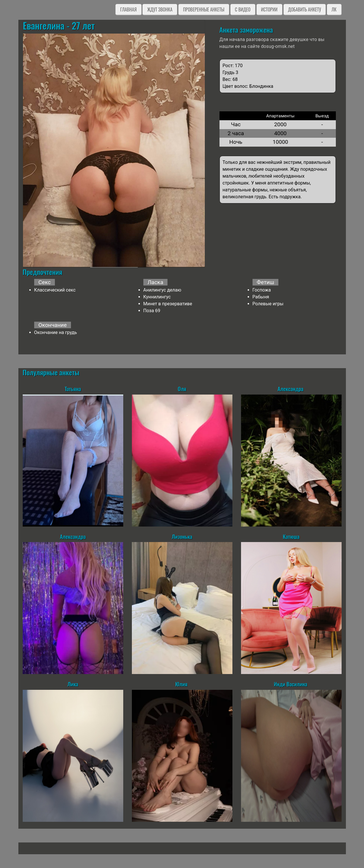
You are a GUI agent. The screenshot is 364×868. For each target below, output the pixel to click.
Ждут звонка (160, 9)
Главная (128, 9)
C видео (243, 9)
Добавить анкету (305, 9)
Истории (269, 9)
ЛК (334, 9)
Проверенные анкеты (204, 9)
